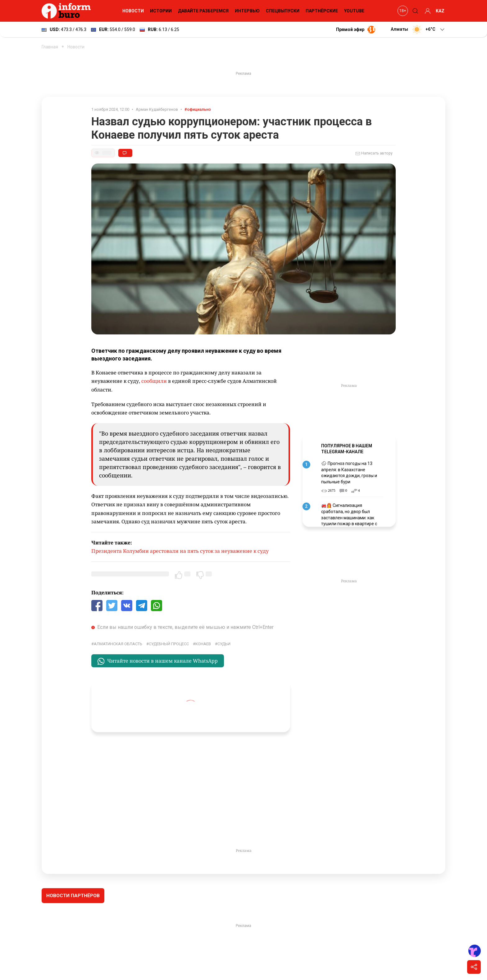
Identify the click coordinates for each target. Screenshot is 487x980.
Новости (133, 11)
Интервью (247, 11)
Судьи (224, 644)
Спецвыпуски (283, 11)
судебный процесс (169, 644)
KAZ (440, 11)
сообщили (154, 381)
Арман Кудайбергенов (157, 109)
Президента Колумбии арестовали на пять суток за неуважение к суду (180, 551)
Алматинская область (118, 644)
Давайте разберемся (203, 11)
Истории (161, 11)
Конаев (203, 644)
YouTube (354, 11)
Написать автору (374, 154)
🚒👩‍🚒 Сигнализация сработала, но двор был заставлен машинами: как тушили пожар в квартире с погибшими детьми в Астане (351, 517)
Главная (50, 47)
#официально (198, 109)
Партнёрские (322, 11)
